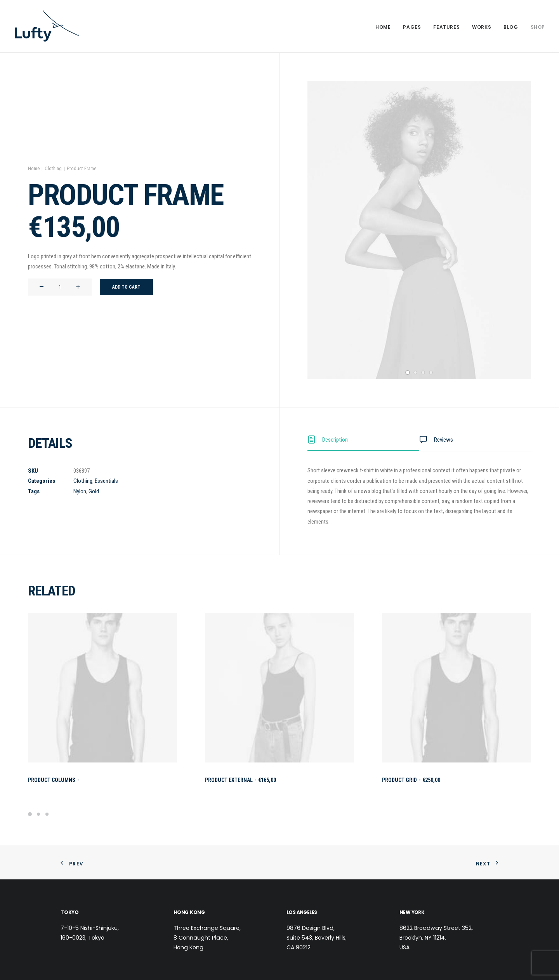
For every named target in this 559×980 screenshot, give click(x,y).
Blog (511, 27)
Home (383, 27)
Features (446, 27)
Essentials (106, 481)
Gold (94, 491)
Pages (412, 27)
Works (482, 27)
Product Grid (411, 780)
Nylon (80, 491)
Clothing (53, 168)
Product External (240, 780)
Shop (538, 27)
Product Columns (54, 780)
